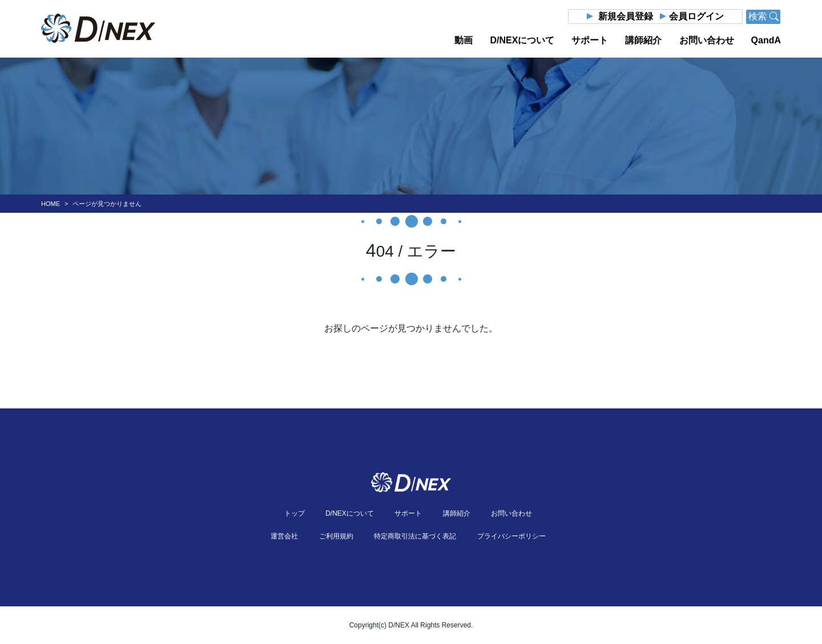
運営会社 (284, 536)
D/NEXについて (522, 40)
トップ (295, 513)
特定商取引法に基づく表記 (415, 536)
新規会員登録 (626, 16)
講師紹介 (643, 40)
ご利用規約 (336, 536)
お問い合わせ (707, 40)
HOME (51, 204)
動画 (464, 40)
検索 (763, 16)
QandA (766, 40)
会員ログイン (696, 16)
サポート (590, 40)
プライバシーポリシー (511, 536)
